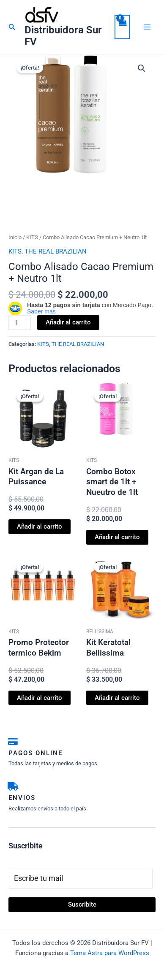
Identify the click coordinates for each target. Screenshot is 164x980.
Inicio (15, 237)
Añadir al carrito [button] (40, 526)
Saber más (41, 311)
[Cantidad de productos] (20, 323)
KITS (32, 237)
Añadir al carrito (68, 322)
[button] (12, 27)
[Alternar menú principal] (147, 27)
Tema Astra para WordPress (110, 953)
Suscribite (82, 904)
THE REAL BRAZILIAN (56, 251)
